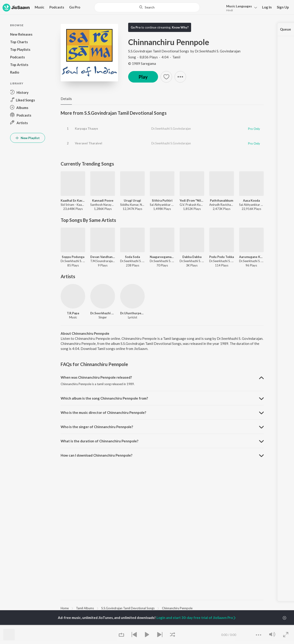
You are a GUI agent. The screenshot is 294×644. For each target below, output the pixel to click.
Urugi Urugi (132, 200)
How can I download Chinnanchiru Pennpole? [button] (96, 455)
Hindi (230, 10)
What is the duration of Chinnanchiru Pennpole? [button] (99, 441)
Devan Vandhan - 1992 (103, 257)
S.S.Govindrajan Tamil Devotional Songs (159, 51)
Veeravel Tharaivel (89, 143)
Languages (239, 6)
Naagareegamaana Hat (162, 257)
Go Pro (75, 7)
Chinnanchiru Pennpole (177, 608)
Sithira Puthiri (162, 200)
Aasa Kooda (251, 200)
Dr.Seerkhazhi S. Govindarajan (218, 51)
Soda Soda (132, 257)
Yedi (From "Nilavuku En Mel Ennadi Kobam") (192, 200)
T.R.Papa (73, 313)
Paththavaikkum (222, 200)
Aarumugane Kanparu (251, 257)
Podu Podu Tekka (222, 257)
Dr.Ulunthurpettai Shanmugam (132, 313)
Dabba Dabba (192, 257)
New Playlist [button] (28, 138)
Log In (267, 7)
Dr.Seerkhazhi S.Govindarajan (171, 129)
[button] (240, 8)
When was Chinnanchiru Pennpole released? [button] (96, 377)
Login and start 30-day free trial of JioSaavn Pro (196, 618)
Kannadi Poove (103, 200)
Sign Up (283, 7)
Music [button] (40, 7)
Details (66, 99)
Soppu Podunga (73, 257)
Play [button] (143, 77)
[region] (162, 608)
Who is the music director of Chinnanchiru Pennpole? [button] (103, 412)
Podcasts (57, 7)
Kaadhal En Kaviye (73, 200)
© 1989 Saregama (142, 63)
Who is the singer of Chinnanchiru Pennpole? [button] (97, 427)
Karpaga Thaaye (86, 129)
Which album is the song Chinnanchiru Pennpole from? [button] (104, 398)
